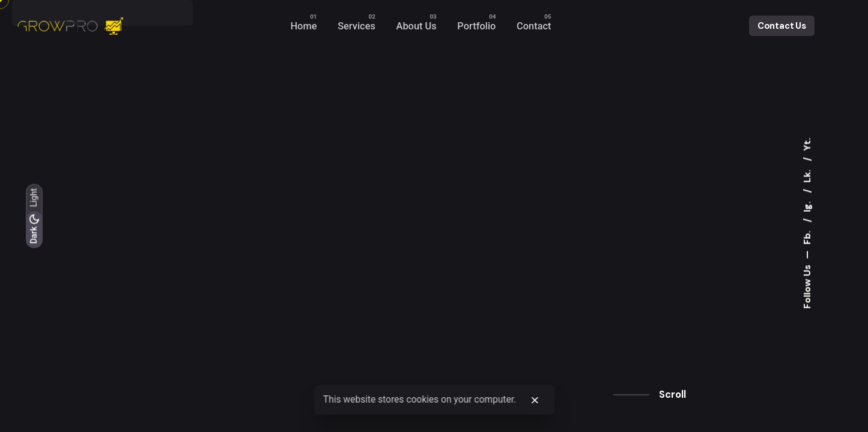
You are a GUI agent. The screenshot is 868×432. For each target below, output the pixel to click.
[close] (535, 400)
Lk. (807, 175)
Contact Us (782, 26)
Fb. (807, 237)
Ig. (807, 206)
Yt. (807, 145)
